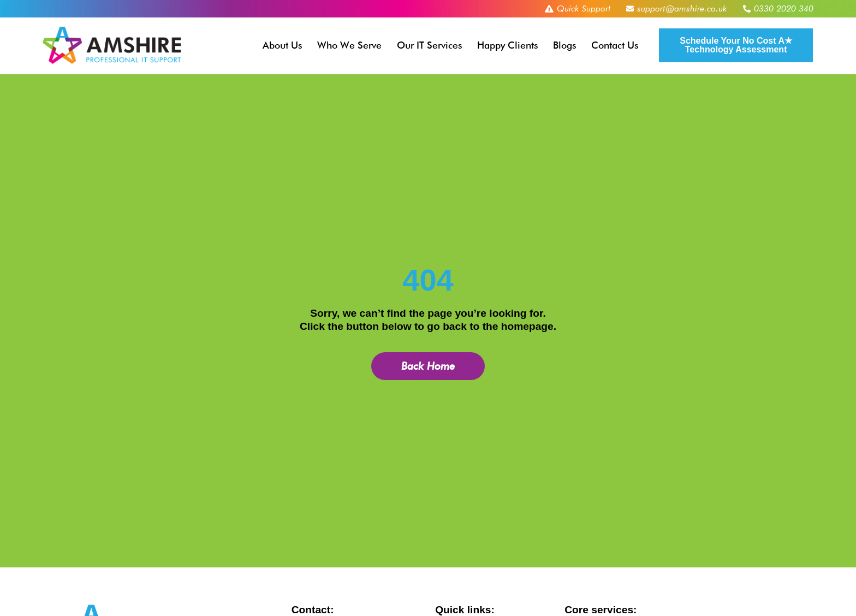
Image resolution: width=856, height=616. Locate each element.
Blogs (564, 45)
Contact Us (615, 45)
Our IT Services (429, 45)
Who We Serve (349, 45)
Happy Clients (507, 45)
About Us (282, 45)
